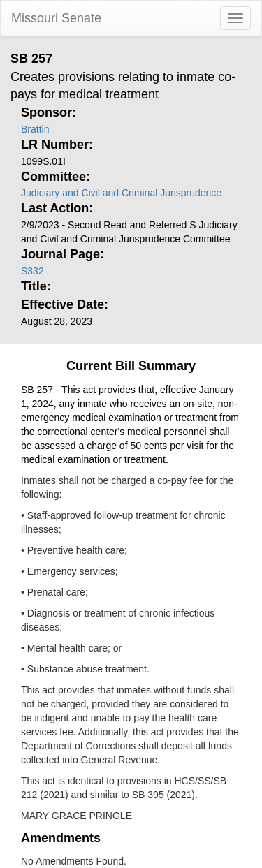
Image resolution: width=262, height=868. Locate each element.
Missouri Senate (56, 18)
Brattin (35, 129)
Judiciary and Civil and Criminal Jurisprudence (121, 193)
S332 (32, 271)
